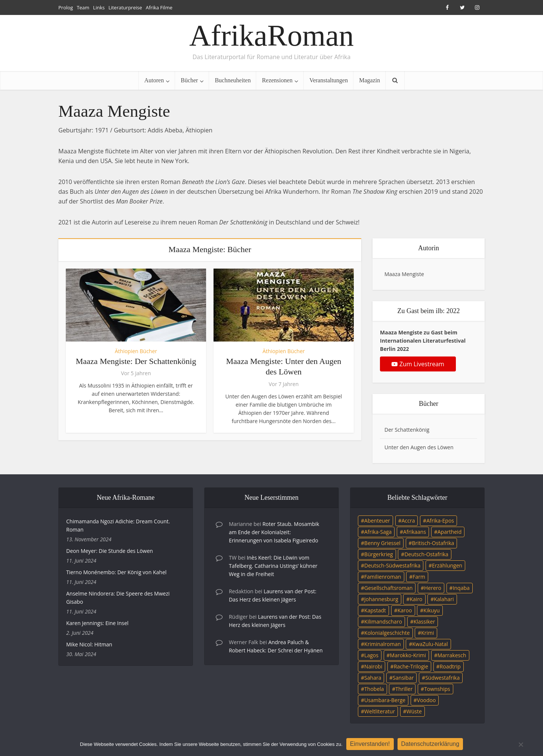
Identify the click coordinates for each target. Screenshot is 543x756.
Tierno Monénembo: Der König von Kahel (116, 572)
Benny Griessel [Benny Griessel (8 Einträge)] (382, 543)
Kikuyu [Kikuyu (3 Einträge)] (432, 610)
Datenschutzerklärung (430, 744)
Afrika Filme (159, 7)
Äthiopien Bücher (136, 351)
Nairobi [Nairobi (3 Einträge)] (373, 666)
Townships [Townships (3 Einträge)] (437, 689)
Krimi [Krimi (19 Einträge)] (427, 633)
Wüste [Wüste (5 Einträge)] (414, 711)
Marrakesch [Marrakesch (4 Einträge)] (452, 655)
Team (83, 7)
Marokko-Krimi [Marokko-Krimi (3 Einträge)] (408, 655)
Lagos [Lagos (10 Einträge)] (371, 655)
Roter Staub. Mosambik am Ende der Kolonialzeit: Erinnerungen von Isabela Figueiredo (274, 532)
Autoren (154, 80)
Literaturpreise (125, 7)
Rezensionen (277, 80)
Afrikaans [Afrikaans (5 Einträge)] (415, 532)
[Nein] (521, 744)
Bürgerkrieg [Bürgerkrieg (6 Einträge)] (379, 554)
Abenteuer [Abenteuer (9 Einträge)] (377, 521)
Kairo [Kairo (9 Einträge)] (416, 599)
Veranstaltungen (329, 80)
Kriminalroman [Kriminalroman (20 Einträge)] (383, 644)
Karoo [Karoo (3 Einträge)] (405, 610)
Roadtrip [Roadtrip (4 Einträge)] (450, 666)
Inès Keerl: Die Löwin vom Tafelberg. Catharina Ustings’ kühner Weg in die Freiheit (273, 566)
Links (99, 7)
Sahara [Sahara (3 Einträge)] (373, 678)
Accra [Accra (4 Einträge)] (408, 521)
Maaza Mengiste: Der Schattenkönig (136, 361)
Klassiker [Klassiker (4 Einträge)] (424, 622)
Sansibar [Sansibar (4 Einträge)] (403, 678)
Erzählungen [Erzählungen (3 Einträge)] (447, 565)
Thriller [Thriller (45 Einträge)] (404, 689)
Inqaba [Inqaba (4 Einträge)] (461, 588)
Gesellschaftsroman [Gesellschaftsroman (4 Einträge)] (388, 588)
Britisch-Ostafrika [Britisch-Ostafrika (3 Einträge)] (433, 543)
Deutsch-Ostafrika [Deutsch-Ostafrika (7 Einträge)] (426, 554)
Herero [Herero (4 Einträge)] (433, 588)
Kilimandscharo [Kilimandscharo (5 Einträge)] (383, 622)
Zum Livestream (418, 364)
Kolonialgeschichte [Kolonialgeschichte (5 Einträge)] (387, 633)
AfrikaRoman (271, 36)
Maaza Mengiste (404, 274)
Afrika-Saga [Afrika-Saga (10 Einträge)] (378, 532)
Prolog (66, 7)
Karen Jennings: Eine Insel (97, 623)
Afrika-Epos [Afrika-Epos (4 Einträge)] (440, 521)
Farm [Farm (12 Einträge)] (419, 577)
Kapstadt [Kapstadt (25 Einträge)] (375, 610)
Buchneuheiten (233, 80)
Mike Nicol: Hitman (89, 644)
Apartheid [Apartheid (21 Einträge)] (450, 532)
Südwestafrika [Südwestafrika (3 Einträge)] (442, 678)
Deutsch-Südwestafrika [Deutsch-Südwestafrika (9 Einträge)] (392, 565)
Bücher (189, 80)
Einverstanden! (370, 744)
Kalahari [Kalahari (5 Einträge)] (444, 599)
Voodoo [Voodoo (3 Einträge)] (427, 700)
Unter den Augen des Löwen (419, 447)
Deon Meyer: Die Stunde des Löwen (110, 551)
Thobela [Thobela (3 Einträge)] (374, 689)
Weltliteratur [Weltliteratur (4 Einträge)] (380, 711)
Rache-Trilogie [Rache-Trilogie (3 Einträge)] (411, 666)
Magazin (369, 80)
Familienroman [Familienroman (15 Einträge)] (383, 577)
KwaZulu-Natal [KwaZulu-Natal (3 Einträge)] (430, 644)
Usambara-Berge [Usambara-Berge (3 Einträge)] (385, 700)
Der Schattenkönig (407, 430)
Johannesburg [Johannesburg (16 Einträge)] (381, 599)
